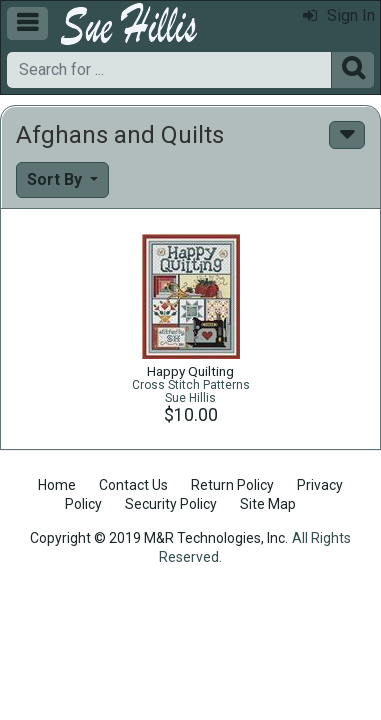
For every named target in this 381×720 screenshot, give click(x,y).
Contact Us (133, 485)
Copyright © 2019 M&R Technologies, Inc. (159, 538)
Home (57, 485)
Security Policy (171, 504)
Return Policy (232, 485)
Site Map (268, 504)
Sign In (339, 15)
